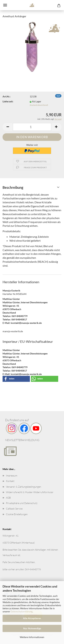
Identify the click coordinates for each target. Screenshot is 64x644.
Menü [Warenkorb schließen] (5, 5)
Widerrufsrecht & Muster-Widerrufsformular (30, 492)
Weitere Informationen (32, 637)
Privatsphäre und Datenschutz (22, 503)
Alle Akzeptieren (32, 618)
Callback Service (14, 509)
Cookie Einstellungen (17, 514)
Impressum (12, 476)
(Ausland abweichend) (39, 105)
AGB (8, 498)
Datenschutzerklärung (22, 611)
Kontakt (10, 481)
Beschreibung (13, 187)
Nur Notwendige (32, 628)
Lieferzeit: (8, 101)
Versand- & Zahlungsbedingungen (24, 487)
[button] (8, 127)
